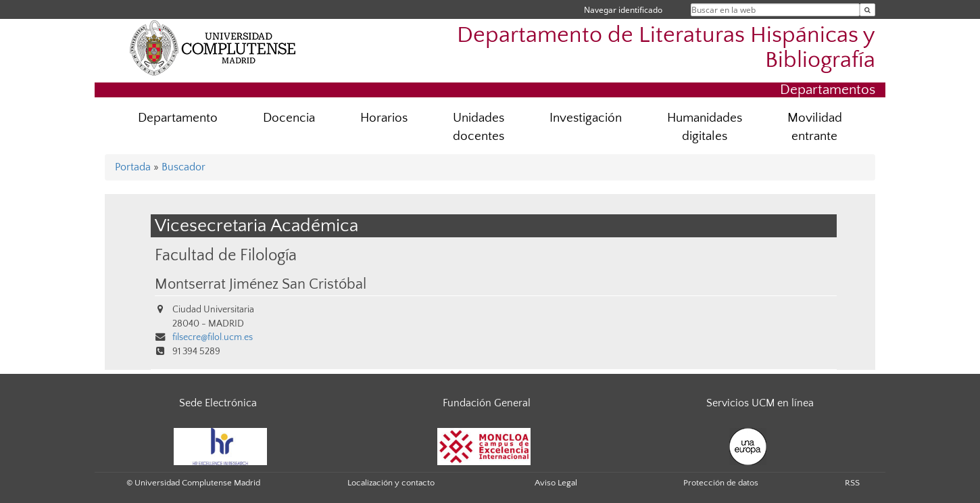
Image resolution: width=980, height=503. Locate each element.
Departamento (178, 118)
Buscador (183, 167)
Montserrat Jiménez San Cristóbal (261, 285)
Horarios (384, 118)
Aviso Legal (556, 483)
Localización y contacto (391, 483)
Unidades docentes (479, 127)
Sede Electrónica (218, 403)
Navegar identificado (623, 10)
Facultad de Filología (226, 255)
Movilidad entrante (815, 127)
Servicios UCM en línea (760, 403)
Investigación (586, 118)
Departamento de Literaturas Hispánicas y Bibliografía (666, 48)
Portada (133, 167)
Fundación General (487, 403)
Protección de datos (721, 483)
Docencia (289, 118)
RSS (852, 483)
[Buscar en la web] (867, 10)
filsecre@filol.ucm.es (213, 337)
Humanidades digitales (705, 127)
